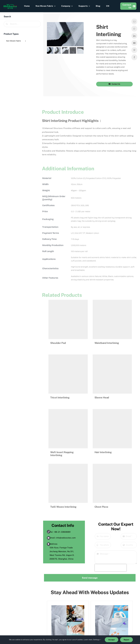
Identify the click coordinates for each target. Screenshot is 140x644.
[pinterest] (134, 50)
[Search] (7, 24)
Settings (97, 640)
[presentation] (111, 568)
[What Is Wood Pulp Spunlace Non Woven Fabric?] (68, 607)
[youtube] (134, 43)
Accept (111, 640)
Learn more (88, 640)
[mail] (134, 21)
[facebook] (134, 57)
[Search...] (22, 24)
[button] (116, 84)
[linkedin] (134, 36)
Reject (126, 640)
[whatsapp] (134, 29)
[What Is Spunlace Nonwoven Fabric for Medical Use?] (112, 607)
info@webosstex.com (66, 538)
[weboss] (10, 5)
